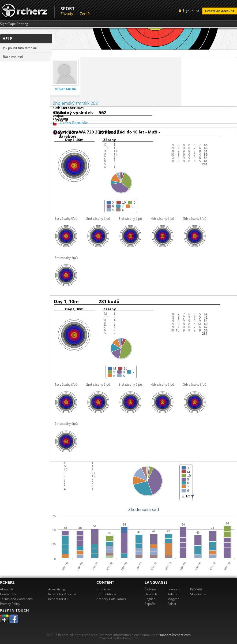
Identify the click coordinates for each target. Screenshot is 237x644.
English (150, 599)
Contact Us (8, 594)
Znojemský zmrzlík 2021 (76, 103)
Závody (67, 14)
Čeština (150, 589)
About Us (7, 589)
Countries (104, 589)
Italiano (173, 594)
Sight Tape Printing (14, 24)
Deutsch (151, 594)
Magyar (173, 599)
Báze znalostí (13, 57)
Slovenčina (198, 594)
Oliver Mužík (65, 89)
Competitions (106, 594)
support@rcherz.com (175, 635)
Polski (172, 604)
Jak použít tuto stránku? (20, 48)
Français (174, 589)
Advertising (57, 589)
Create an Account (220, 11)
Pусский (196, 589)
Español (151, 604)
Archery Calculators (111, 599)
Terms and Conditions (16, 599)
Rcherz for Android (62, 594)
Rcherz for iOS (59, 599)
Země (85, 14)
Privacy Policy (10, 604)
